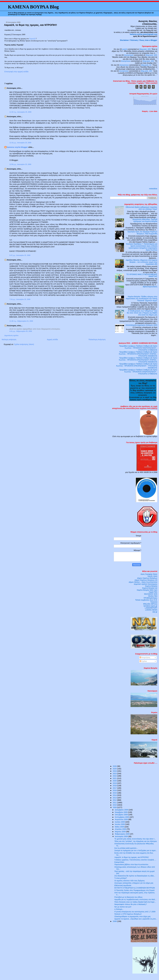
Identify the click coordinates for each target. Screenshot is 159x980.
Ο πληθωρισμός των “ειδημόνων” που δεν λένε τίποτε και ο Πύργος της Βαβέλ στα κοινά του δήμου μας (142, 313)
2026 (115, 766)
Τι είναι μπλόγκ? (121, 878)
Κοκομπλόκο (119, 862)
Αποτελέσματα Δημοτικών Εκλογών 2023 (141, 325)
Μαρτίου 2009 (121, 832)
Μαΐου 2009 (120, 827)
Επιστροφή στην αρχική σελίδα (16, 72)
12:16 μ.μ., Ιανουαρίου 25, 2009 (20, 143)
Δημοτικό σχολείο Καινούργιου (146, 584)
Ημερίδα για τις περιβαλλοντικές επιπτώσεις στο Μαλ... (135, 899)
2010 (115, 805)
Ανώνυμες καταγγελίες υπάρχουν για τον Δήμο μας (134, 883)
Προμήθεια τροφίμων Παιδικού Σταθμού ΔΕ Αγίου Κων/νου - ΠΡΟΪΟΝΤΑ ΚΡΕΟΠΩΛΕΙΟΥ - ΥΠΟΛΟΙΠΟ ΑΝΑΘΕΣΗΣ (137, 366)
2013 (115, 798)
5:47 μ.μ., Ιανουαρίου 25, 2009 (20, 255)
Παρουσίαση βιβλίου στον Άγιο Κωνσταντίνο (131, 864)
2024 (115, 771)
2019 (115, 783)
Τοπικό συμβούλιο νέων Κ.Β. (146, 600)
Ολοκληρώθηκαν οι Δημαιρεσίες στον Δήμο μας (133, 916)
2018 (115, 786)
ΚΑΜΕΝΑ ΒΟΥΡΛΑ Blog (33, 7)
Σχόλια (143, 661)
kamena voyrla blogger (17, 147)
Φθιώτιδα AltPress (150, 604)
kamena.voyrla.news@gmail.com (144, 34)
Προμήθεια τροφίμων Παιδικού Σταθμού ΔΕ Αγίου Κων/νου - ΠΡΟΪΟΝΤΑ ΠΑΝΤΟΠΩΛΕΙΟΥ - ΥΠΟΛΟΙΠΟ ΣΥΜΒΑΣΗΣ (138, 348)
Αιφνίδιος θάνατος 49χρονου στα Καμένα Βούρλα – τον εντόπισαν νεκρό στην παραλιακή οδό (141, 262)
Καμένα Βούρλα (151, 586)
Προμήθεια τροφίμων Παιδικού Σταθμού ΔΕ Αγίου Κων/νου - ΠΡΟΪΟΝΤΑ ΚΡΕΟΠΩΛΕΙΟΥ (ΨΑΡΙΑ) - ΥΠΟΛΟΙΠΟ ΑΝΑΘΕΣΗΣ (138, 354)
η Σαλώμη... (119, 909)
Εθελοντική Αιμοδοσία (123, 885)
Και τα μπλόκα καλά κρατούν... (126, 848)
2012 (115, 800)
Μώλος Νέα (153, 596)
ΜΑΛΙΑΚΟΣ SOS (151, 594)
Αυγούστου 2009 (122, 819)
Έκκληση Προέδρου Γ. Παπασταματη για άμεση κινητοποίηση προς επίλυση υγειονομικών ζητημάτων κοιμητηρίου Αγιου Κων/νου (142, 247)
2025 (115, 769)
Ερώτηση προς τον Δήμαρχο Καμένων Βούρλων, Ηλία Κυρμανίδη (142, 233)
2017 (115, 788)
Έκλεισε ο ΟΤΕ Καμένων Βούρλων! (128, 914)
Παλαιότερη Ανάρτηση (97, 339)
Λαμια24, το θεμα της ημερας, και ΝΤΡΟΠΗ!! (31, 25)
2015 (115, 793)
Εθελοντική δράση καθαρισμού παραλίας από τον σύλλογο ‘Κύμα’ (141, 208)
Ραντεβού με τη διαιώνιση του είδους (128, 897)
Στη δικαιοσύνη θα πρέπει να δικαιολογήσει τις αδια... (135, 876)
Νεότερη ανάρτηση (9, 339)
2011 (115, 803)
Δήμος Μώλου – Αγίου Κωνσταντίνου (143, 582)
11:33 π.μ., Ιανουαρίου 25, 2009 (20, 112)
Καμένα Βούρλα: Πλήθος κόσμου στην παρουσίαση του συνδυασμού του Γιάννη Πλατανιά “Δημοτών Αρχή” (141, 299)
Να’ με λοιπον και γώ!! (123, 907)
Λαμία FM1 (153, 592)
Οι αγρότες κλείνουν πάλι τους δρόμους (130, 881)
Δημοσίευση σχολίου (11, 336)
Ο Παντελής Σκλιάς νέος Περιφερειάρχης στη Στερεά (134, 890)
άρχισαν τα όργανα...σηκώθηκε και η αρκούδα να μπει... (136, 919)
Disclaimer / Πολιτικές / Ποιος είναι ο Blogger (139, 40)
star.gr (155, 612)
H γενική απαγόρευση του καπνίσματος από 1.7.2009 (135, 912)
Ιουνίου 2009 (120, 824)
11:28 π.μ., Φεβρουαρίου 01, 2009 (21, 321)
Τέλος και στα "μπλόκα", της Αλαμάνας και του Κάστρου (136, 841)
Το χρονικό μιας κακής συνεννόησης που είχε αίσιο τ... (135, 839)
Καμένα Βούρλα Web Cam (147, 590)
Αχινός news (152, 576)
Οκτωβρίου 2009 (122, 815)
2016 (115, 790)
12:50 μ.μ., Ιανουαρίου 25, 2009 (20, 164)
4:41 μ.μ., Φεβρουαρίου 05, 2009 (21, 331)
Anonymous (129, 55)
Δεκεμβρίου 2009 (122, 810)
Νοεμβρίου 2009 (121, 812)
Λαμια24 (33, 39)
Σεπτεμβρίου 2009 (122, 817)
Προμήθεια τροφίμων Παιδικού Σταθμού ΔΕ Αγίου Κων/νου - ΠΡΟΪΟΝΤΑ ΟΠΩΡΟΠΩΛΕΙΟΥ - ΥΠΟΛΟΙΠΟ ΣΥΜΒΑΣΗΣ (138, 372)
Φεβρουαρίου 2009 (122, 834)
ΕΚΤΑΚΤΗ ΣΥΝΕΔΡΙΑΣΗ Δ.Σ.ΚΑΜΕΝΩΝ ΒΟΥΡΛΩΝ (135, 888)
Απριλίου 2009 (121, 829)
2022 (115, 776)
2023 (115, 774)
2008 (115, 921)
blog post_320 (145, 49)
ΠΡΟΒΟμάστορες (150, 598)
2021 (115, 778)
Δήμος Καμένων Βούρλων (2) (146, 580)
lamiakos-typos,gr (150, 606)
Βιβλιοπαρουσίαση (150, 287)
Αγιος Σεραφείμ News (149, 574)
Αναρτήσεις (145, 658)
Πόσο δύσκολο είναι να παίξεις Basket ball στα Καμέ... (135, 902)
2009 (115, 807)
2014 (115, 795)
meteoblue (153, 189)
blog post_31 (146, 65)
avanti (125, 49)
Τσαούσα (154, 602)
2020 (115, 781)
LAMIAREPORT (151, 608)
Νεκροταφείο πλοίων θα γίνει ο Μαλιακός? (131, 904)
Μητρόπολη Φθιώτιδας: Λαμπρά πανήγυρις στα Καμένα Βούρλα (145, 220)
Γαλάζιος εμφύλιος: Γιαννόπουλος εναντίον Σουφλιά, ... (135, 860)
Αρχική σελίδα (52, 339)
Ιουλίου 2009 (120, 822)
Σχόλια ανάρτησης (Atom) (24, 344)
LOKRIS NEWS (151, 610)
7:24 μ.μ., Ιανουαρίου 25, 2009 (20, 299)
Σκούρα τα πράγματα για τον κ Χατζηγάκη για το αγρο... (136, 850)
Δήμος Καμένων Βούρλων (147, 578)
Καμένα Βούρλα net (150, 588)
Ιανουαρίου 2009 (122, 836)
